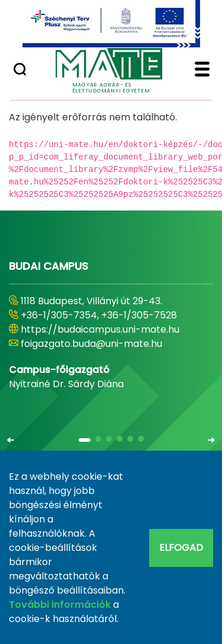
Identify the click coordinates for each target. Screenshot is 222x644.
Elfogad (181, 548)
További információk (60, 605)
